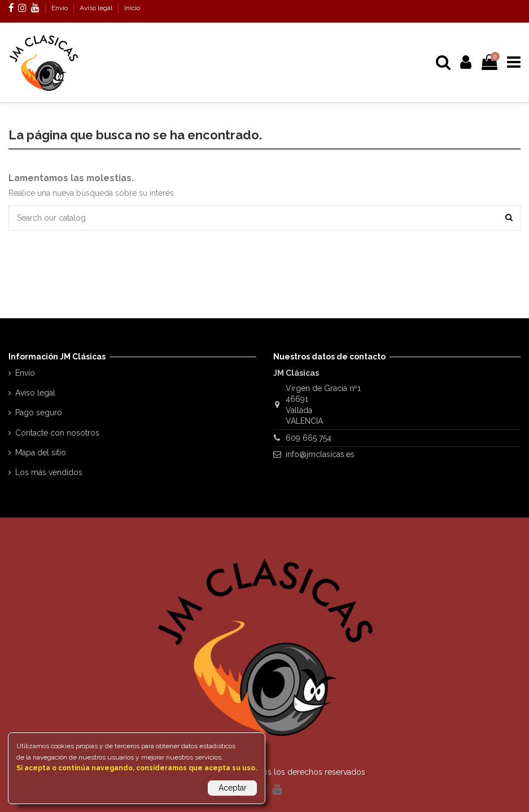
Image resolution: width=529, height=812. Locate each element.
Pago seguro (39, 412)
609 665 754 (309, 438)
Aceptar (233, 788)
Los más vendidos (49, 472)
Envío (60, 8)
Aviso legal (97, 8)
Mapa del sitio (41, 453)
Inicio (132, 8)
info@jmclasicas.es (320, 454)
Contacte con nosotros (57, 433)
